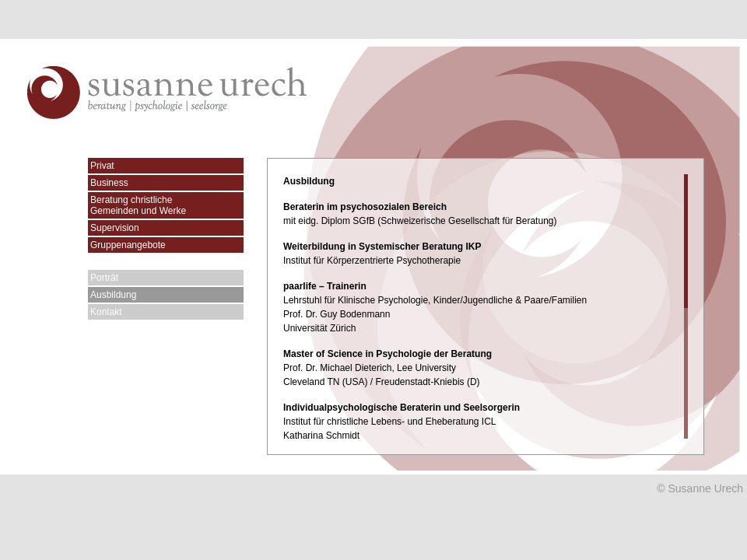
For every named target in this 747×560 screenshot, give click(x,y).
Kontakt (106, 312)
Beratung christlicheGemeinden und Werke (138, 205)
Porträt (104, 278)
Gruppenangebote (128, 245)
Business (109, 183)
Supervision (115, 228)
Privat (102, 166)
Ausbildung (113, 295)
